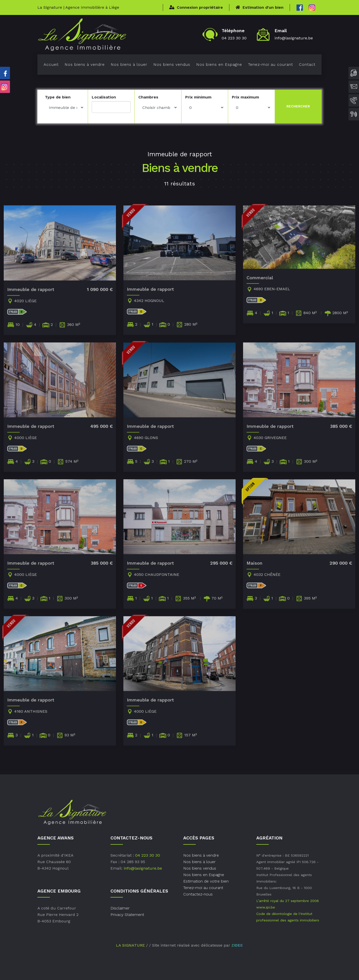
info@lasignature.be (294, 38)
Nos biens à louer (129, 64)
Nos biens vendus (172, 64)
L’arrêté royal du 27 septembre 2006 (288, 901)
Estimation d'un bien (260, 7)
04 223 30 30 (234, 38)
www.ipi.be (266, 907)
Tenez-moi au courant (270, 64)
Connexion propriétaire (196, 7)
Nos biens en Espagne (219, 64)
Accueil (51, 64)
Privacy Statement (127, 915)
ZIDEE (237, 945)
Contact (307, 64)
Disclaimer (120, 908)
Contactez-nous (198, 894)
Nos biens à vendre (85, 64)
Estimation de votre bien (206, 881)
